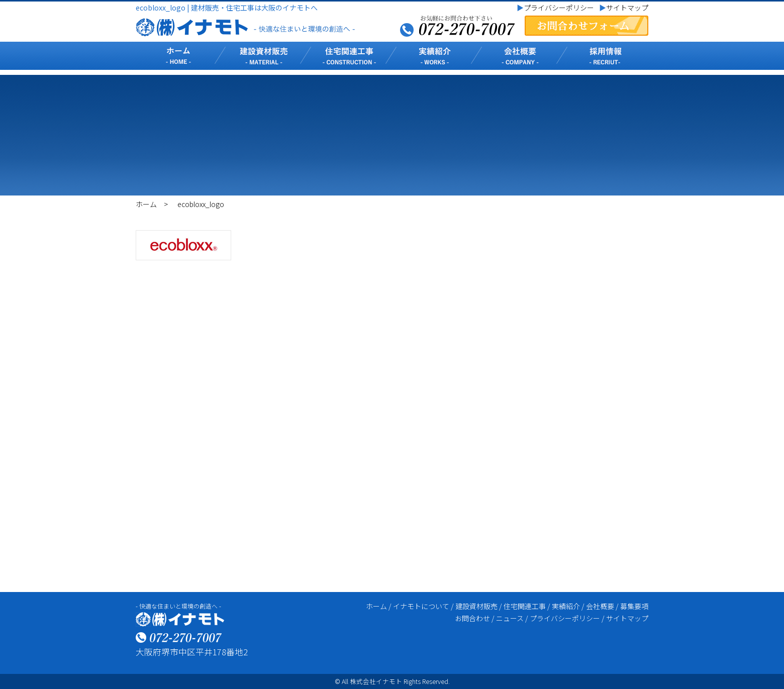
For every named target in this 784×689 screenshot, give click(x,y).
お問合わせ (472, 618)
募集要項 (634, 606)
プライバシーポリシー (555, 8)
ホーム (146, 204)
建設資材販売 (476, 606)
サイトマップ (624, 8)
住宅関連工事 (525, 606)
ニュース (510, 618)
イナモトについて (421, 606)
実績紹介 (566, 606)
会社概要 (600, 606)
